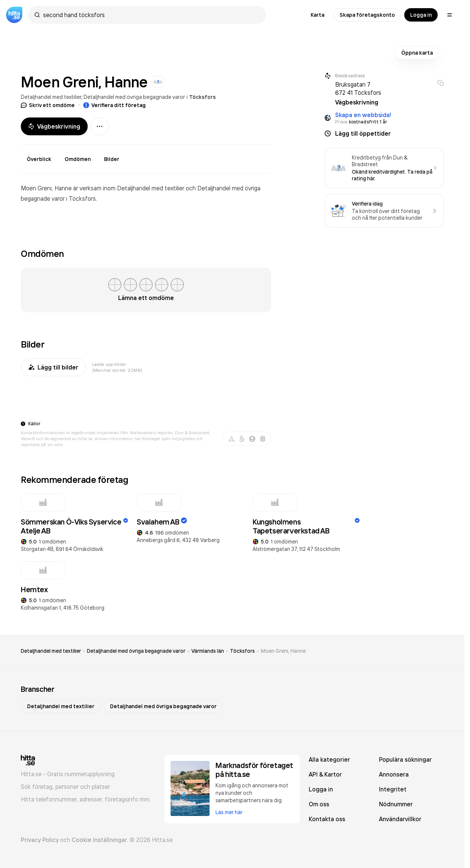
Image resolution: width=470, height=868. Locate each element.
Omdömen (78, 159)
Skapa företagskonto (367, 15)
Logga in (421, 15)
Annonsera (394, 774)
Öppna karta (417, 53)
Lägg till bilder (54, 367)
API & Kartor (325, 774)
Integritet (393, 789)
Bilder (112, 159)
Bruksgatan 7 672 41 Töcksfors (358, 88)
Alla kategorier (329, 759)
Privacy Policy (40, 840)
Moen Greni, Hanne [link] (283, 651)
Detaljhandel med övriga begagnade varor (134, 97)
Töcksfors (202, 97)
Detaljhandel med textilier (51, 97)
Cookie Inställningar (99, 840)
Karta (317, 15)
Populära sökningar (405, 759)
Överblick (39, 159)
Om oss (319, 804)
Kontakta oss (327, 819)
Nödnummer (396, 804)
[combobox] (151, 15)
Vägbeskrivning (54, 126)
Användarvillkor (400, 819)
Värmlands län (208, 651)
